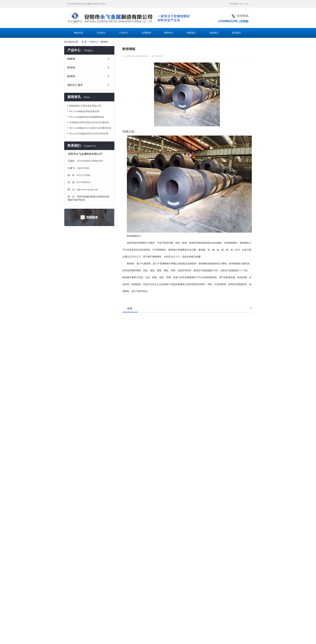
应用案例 (146, 33)
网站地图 (234, 4)
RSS (241, 4)
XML (246, 4)
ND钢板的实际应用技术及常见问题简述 (89, 122)
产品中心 (124, 33)
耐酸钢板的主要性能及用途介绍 (85, 106)
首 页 (84, 42)
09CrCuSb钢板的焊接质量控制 (84, 111)
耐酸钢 (71, 59)
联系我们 (237, 33)
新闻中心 (169, 33)
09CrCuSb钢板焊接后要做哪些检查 (86, 117)
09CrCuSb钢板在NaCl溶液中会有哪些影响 (90, 128)
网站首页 (79, 33)
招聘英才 (191, 33)
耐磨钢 (71, 76)
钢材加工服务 (75, 85)
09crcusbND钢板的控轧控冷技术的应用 (89, 134)
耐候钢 (104, 42)
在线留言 (214, 33)
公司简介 (101, 33)
